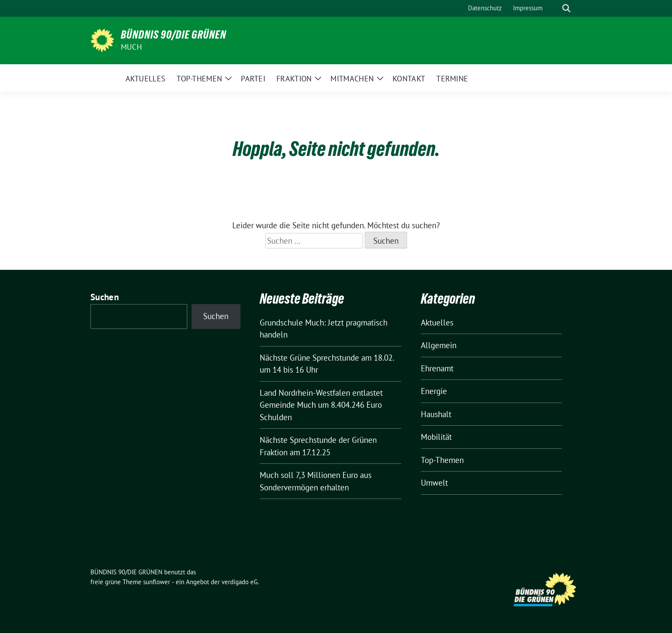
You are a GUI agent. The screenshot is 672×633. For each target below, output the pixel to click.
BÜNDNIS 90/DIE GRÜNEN (174, 35)
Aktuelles (437, 322)
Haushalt (436, 414)
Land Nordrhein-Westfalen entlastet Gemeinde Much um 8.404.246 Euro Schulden (321, 405)
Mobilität (436, 437)
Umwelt (434, 483)
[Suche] (554, 8)
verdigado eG (240, 582)
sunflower (157, 582)
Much (131, 47)
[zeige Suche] (566, 8)
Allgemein (439, 345)
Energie (434, 391)
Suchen (105, 297)
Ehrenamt (437, 368)
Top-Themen (442, 460)
